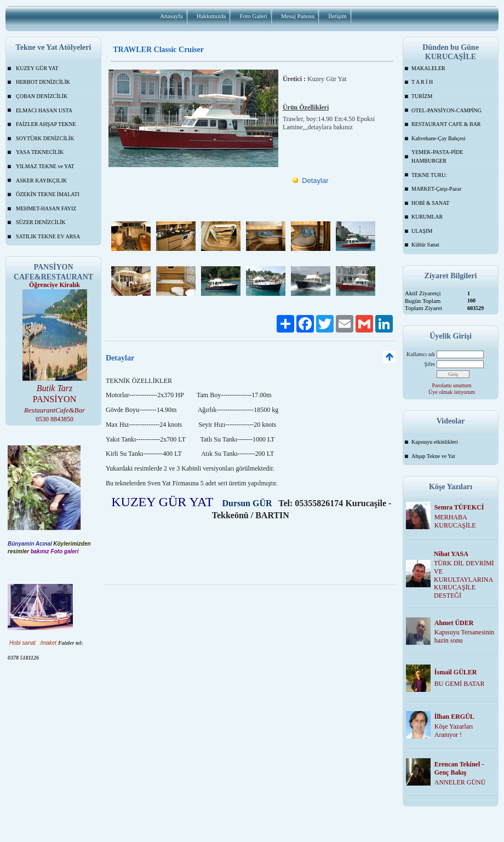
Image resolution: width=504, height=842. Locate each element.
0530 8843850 (55, 419)
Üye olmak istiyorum (452, 392)
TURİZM (422, 96)
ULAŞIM (422, 231)
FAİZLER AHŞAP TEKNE (46, 124)
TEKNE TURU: (429, 175)
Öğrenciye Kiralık (55, 285)
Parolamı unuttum (452, 385)
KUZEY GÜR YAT (37, 68)
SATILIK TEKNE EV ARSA (48, 236)
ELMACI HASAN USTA (44, 110)
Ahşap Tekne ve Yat (433, 456)
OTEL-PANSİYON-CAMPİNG (446, 110)
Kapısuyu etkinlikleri (435, 442)
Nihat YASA (451, 554)
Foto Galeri (253, 16)
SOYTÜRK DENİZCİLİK (45, 138)
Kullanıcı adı (421, 354)
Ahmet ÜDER (454, 623)
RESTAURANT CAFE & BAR (446, 124)
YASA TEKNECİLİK (40, 152)
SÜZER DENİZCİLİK (41, 222)
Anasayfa (171, 16)
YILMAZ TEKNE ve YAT (45, 166)
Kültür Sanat (425, 245)
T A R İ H (422, 82)
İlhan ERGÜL (454, 717)
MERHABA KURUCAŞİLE (455, 521)
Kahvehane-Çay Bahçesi (439, 138)
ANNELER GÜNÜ (460, 782)
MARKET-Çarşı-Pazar (436, 189)
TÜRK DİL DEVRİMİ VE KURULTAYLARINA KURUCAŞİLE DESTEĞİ (464, 579)
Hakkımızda (211, 16)
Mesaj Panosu (298, 16)
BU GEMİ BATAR (460, 684)
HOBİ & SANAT (430, 203)
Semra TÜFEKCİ (459, 507)
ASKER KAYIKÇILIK (41, 181)
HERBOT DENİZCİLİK (43, 82)
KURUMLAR (427, 217)
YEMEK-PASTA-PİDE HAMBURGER (437, 156)
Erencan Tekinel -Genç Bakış (459, 768)
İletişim (337, 16)
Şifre (430, 364)
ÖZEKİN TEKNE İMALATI (48, 194)
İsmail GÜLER (456, 672)
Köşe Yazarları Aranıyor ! (454, 731)
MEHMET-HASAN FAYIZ (46, 208)
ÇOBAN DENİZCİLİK (42, 96)
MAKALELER (428, 68)
